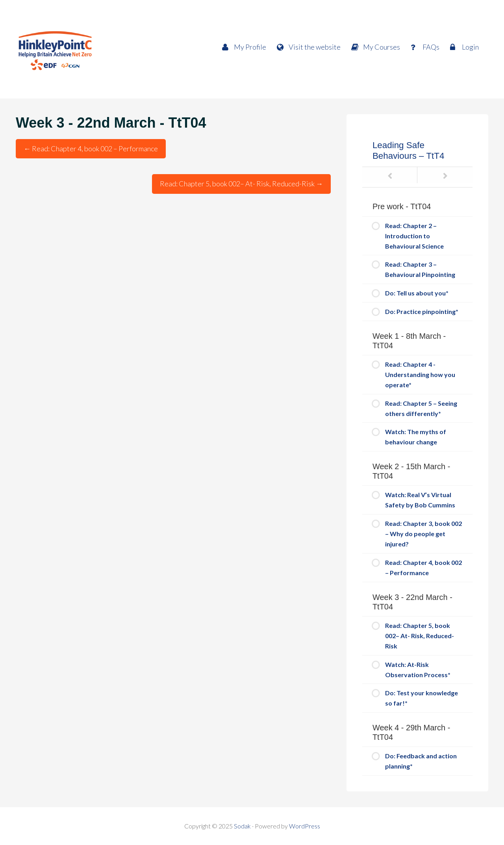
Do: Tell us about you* (417, 293)
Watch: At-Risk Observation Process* (418, 669)
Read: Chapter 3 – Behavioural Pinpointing (420, 269)
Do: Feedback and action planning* (421, 761)
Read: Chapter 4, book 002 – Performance (91, 149)
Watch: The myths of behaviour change (416, 437)
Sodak (242, 826)
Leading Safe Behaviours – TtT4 (409, 150)
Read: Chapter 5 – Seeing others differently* (421, 408)
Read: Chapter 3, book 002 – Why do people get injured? (423, 534)
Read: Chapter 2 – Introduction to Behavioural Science (414, 236)
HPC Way (87, 49)
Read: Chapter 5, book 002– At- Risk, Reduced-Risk (241, 184)
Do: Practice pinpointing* (422, 311)
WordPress (305, 826)
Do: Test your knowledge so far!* (422, 698)
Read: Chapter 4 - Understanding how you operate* (420, 374)
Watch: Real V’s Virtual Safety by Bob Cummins (420, 500)
